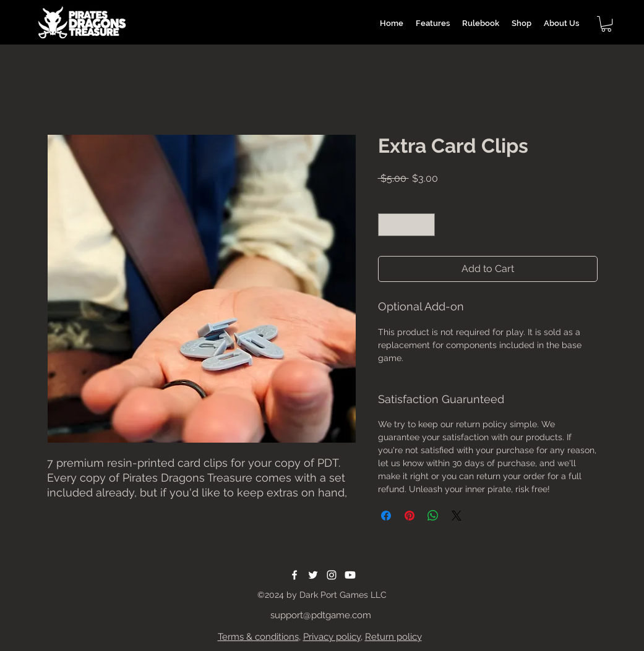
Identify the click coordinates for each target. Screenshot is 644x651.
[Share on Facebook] (386, 516)
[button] (606, 24)
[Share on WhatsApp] (433, 516)
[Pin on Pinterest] (410, 516)
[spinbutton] (406, 225)
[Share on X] (457, 516)
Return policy (393, 637)
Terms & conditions (258, 637)
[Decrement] (388, 225)
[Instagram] (332, 575)
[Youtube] (350, 575)
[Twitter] (313, 575)
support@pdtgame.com (321, 615)
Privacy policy (332, 637)
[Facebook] (294, 575)
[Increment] (425, 225)
